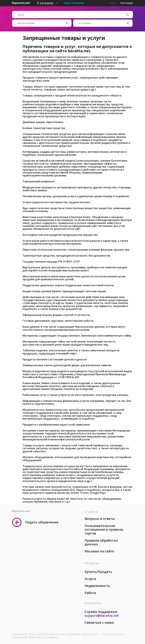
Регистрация (127, 3)
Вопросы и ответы (100, 519)
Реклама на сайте (99, 551)
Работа (90, 593)
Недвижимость (97, 586)
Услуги (90, 579)
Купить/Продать (98, 572)
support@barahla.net (102, 616)
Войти (113, 3)
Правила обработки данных (101, 542)
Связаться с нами (99, 622)
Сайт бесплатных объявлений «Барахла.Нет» (71, 634)
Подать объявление (74, 3)
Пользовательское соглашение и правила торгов (104, 530)
